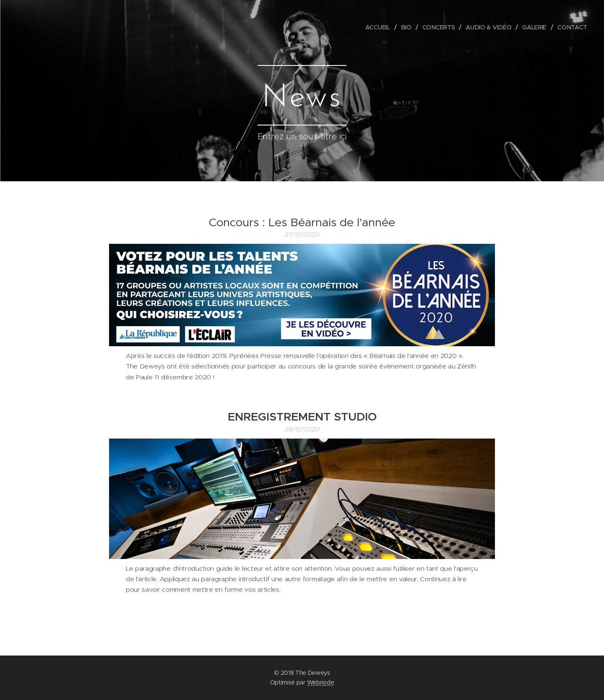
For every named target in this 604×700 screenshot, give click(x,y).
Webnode (321, 682)
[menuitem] (380, 27)
